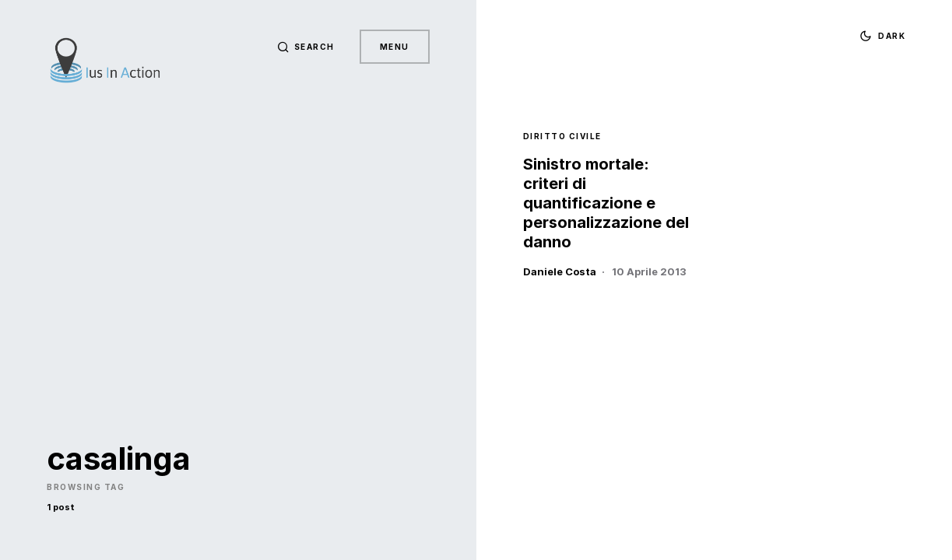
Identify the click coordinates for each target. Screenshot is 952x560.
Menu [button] (395, 47)
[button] (306, 47)
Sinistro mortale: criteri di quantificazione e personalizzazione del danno (606, 203)
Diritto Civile (562, 136)
